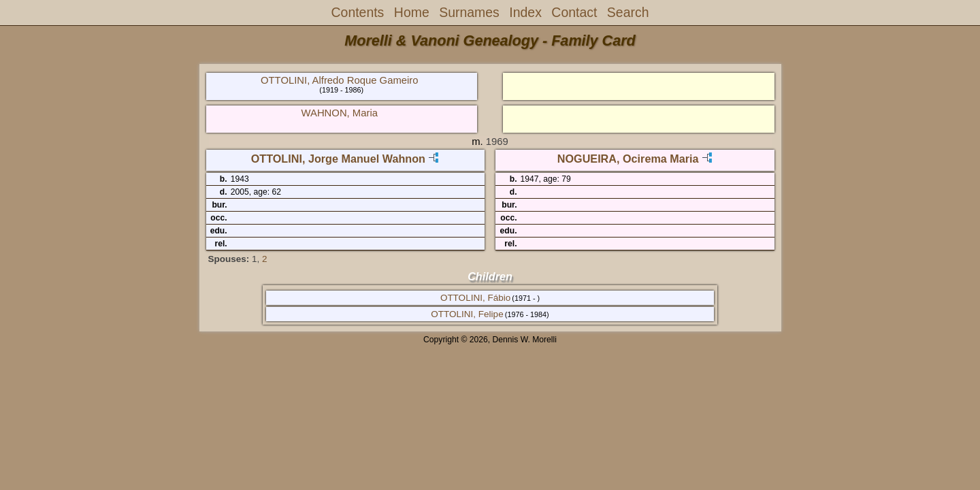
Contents (358, 12)
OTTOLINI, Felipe (467, 314)
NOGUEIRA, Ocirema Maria (628, 159)
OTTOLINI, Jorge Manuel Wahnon (338, 159)
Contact (574, 12)
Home (412, 12)
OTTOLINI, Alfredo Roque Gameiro (340, 80)
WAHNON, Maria (340, 113)
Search (628, 12)
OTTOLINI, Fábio (475, 298)
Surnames (469, 12)
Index (525, 12)
